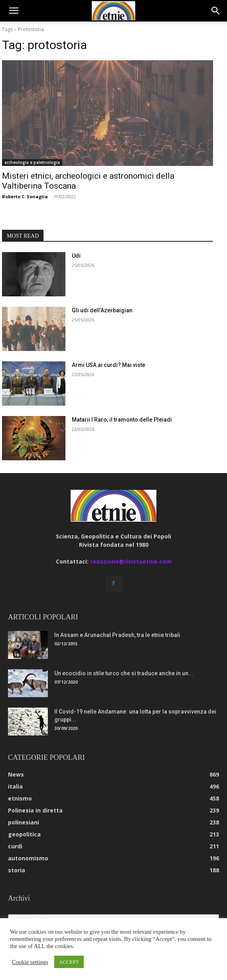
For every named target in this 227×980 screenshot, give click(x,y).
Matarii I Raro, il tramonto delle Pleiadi (122, 420)
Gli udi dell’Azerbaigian (102, 310)
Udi (76, 256)
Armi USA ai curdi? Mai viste (109, 365)
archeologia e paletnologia (32, 162)
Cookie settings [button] (30, 962)
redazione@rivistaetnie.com (131, 561)
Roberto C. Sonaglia (25, 196)
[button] (14, 11)
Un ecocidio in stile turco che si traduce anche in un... (124, 673)
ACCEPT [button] (69, 962)
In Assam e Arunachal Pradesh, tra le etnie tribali (117, 635)
